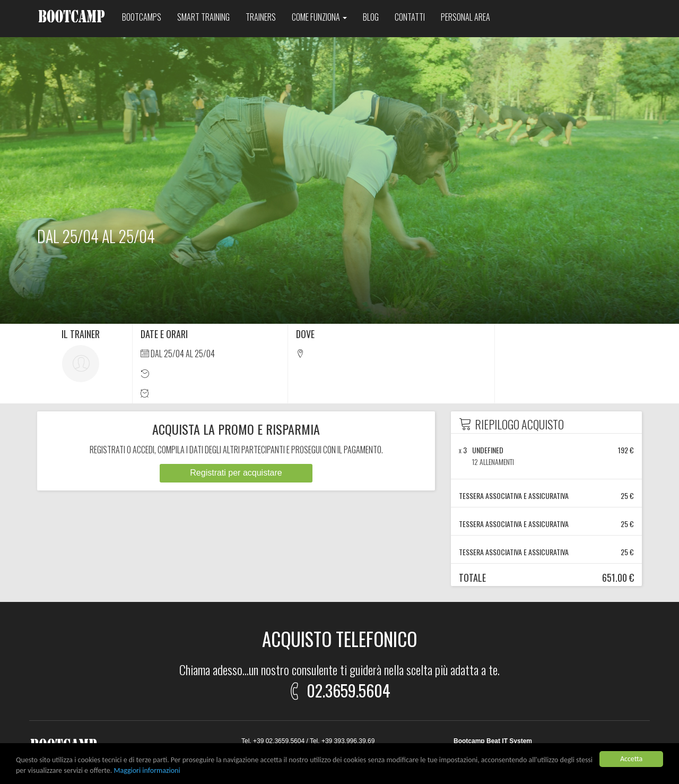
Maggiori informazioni (147, 771)
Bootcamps (142, 17)
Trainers (261, 17)
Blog (371, 17)
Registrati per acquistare (236, 473)
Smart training (203, 17)
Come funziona (319, 17)
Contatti (410, 17)
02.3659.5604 (338, 689)
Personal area (465, 17)
